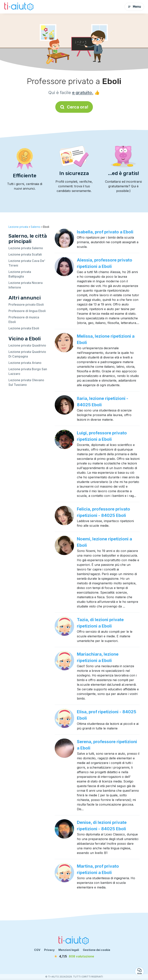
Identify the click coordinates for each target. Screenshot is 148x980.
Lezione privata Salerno (26, 248)
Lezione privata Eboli (24, 328)
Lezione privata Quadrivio (27, 345)
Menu (134, 7)
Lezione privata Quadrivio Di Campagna (27, 354)
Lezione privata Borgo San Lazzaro (28, 371)
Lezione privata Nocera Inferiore (26, 285)
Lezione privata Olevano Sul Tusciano (26, 382)
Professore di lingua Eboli (27, 311)
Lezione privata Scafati (25, 254)
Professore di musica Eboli (24, 320)
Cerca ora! (74, 107)
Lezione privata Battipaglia (20, 274)
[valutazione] (74, 956)
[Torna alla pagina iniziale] (19, 7)
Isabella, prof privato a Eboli (105, 232)
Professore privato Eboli (26, 305)
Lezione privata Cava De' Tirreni (27, 263)
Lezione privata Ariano (25, 363)
